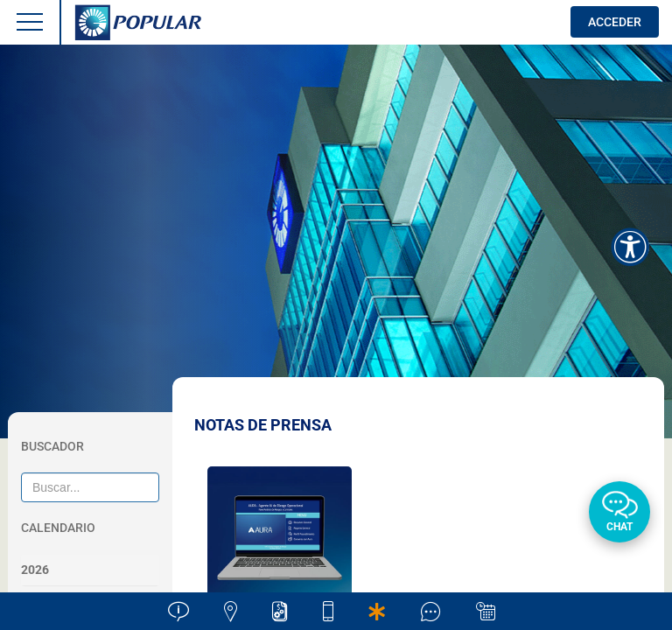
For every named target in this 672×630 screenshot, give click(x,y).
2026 (35, 570)
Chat (619, 527)
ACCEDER (615, 22)
